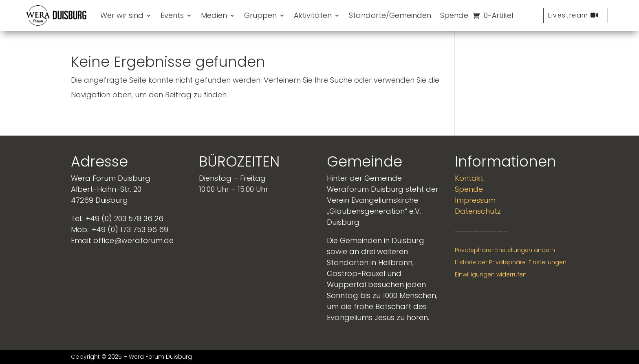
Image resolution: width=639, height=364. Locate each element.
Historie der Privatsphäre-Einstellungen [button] (511, 262)
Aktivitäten (313, 15)
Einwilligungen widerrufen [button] (491, 274)
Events (172, 15)
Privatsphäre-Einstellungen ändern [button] (505, 250)
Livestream (568, 15)
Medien (214, 15)
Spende (454, 15)
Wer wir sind (122, 15)
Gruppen (260, 15)
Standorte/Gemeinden (390, 15)
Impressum (475, 200)
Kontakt (469, 178)
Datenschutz (478, 211)
